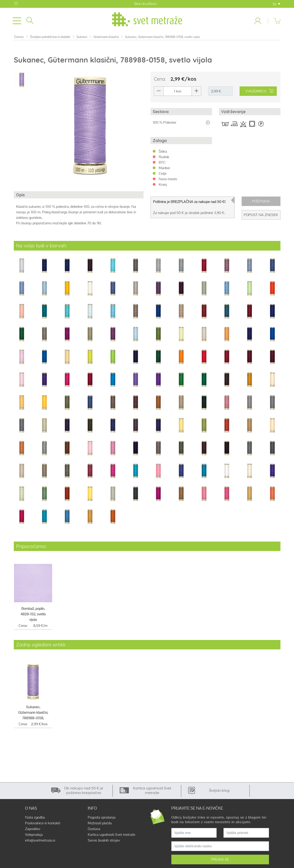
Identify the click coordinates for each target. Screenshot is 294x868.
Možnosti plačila (100, 824)
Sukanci (82, 38)
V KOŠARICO (260, 92)
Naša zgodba (35, 818)
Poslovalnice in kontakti (43, 824)
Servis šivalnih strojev (104, 841)
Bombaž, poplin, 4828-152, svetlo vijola (33, 615)
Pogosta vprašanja (102, 818)
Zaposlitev (33, 830)
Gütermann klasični (106, 38)
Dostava (94, 830)
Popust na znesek (261, 216)
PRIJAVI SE (220, 860)
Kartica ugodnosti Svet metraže (112, 836)
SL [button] (277, 4)
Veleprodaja (34, 836)
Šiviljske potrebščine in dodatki (50, 38)
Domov (19, 38)
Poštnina (261, 202)
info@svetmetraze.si (40, 841)
